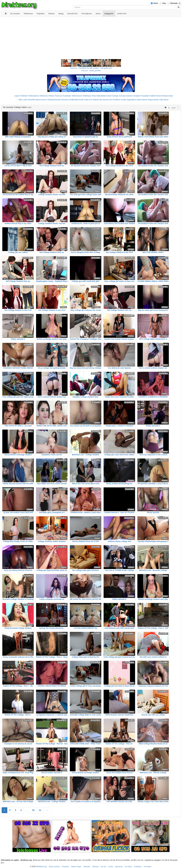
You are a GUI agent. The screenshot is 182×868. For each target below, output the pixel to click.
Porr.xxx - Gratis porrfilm (91, 71)
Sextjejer (136, 96)
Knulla (123, 100)
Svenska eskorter (126, 96)
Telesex (51, 96)
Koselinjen (67, 96)
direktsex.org (41, 866)
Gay (164, 3)
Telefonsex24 (77, 96)
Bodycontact (168, 96)
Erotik (81, 100)
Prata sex (59, 96)
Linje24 (17, 96)
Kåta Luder (23, 100)
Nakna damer (142, 100)
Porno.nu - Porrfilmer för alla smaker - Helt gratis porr (91, 68)
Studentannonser (54, 100)
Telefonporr (87, 96)
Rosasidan (145, 96)
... (27, 810)
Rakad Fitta (98, 100)
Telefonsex (44, 96)
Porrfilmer (117, 100)
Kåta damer (164, 100)
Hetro (156, 3)
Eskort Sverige (112, 96)
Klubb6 (152, 96)
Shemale (174, 3)
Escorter (65, 100)
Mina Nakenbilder (99, 96)
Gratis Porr (88, 100)
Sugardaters (131, 100)
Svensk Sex (107, 100)
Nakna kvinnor (41, 100)
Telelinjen (24, 96)
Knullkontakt (73, 100)
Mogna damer (153, 100)
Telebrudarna (34, 96)
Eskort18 (159, 96)
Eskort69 (31, 100)
